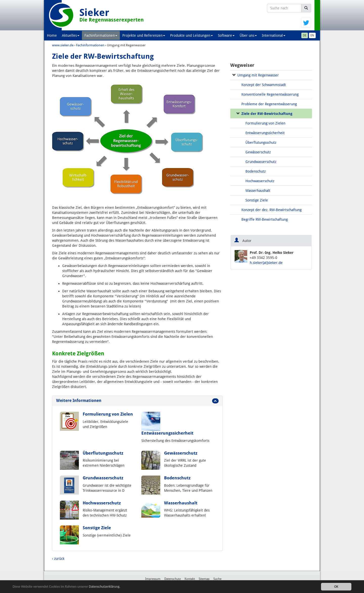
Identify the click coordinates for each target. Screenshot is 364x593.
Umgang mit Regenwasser (258, 75)
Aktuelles (71, 35)
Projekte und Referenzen (144, 35)
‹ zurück (58, 559)
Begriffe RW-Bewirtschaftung (265, 219)
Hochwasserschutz (102, 503)
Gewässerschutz (181, 453)
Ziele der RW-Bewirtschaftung (267, 114)
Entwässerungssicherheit (167, 433)
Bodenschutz (177, 478)
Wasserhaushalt (181, 503)
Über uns (248, 35)
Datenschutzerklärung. (105, 587)
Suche (217, 579)
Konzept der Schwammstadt (264, 85)
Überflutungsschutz (103, 453)
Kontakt (190, 579)
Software (226, 35)
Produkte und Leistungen (191, 35)
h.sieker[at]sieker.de (266, 263)
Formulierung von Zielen (108, 414)
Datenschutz (173, 579)
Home (52, 35)
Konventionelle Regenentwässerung (270, 94)
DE (305, 35)
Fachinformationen (101, 35)
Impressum (153, 579)
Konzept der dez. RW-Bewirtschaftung (271, 210)
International (274, 35)
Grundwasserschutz (103, 478)
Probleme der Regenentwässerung (269, 104)
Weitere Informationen (79, 401)
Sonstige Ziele (97, 528)
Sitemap (204, 579)
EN (312, 35)
